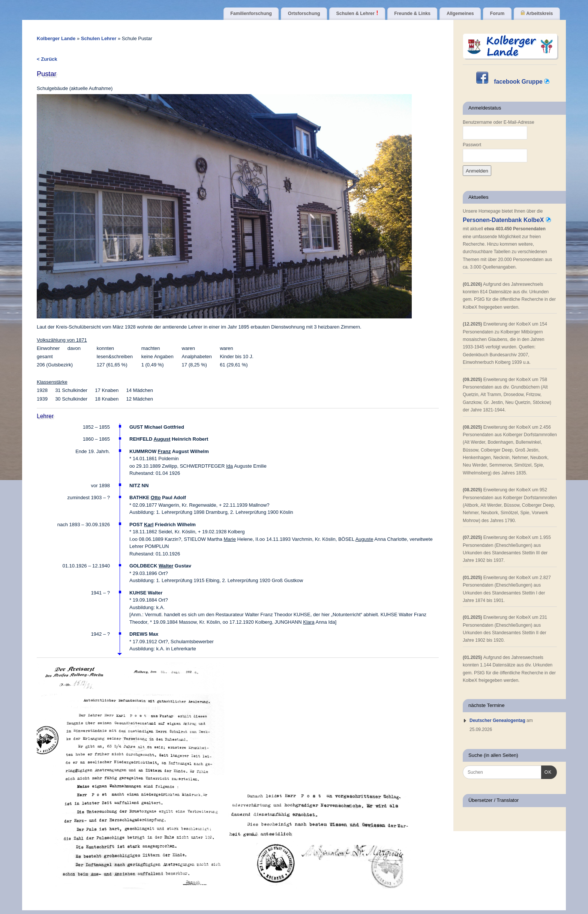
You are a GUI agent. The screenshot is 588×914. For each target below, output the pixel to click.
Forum (497, 14)
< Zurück (47, 59)
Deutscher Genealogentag (497, 720)
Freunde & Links (412, 14)
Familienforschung (251, 14)
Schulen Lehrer (99, 38)
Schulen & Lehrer (357, 13)
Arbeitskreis (537, 13)
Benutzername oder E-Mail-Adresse (499, 122)
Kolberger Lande (56, 38)
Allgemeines (460, 14)
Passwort (472, 145)
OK (546, 771)
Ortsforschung (304, 14)
